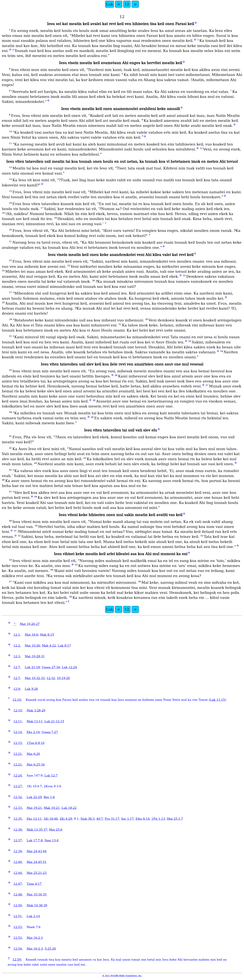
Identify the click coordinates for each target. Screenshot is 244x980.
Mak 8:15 (47, 635)
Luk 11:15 (217, 700)
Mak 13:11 (35, 721)
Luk (110, 4)
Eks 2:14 (33, 732)
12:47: (18, 884)
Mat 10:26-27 (30, 624)
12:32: (18, 797)
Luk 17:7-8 (35, 840)
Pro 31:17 (112, 819)
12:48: (18, 895)
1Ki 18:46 (51, 819)
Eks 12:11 (34, 819)
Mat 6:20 (33, 754)
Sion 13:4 (52, 840)
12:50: (18, 905)
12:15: (18, 743)
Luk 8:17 (64, 646)
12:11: (18, 721)
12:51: (18, 916)
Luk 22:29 (34, 797)
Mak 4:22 (49, 646)
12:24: (18, 775)
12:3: (17, 656)
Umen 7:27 (50, 732)
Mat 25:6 (56, 830)
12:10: (17, 700)
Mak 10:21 (52, 808)
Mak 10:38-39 (37, 905)
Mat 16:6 (31, 635)
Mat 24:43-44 (37, 851)
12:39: (18, 851)
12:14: (18, 732)
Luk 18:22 (69, 808)
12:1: (17, 635)
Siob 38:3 (87, 819)
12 (127, 4)
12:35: (18, 819)
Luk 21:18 (32, 667)
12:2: (17, 646)
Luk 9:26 (31, 689)
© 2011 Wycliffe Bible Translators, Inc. (122, 976)
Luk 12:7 (51, 775)
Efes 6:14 (143, 819)
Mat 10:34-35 (37, 895)
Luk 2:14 (33, 916)
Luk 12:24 (69, 667)
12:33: (18, 808)
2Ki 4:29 (66, 819)
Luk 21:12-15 (54, 721)
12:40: (18, 862)
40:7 (100, 819)
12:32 (51, 678)
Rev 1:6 (49, 797)
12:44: (18, 873)
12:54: (18, 949)
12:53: (18, 927)
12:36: (18, 830)
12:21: (18, 754)
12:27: (18, 786)
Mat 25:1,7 (175, 819)
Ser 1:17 (127, 819)
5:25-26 (50, 949)
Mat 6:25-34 (36, 765)
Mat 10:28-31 (35, 656)
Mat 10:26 (32, 646)
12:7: (17, 667)
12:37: (18, 840)
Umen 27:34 (51, 667)
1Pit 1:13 (158, 819)
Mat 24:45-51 (37, 862)
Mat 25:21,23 (37, 873)
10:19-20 (63, 678)
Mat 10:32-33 (35, 678)
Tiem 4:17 (34, 884)
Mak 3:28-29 (36, 710)
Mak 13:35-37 (37, 830)
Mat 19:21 (34, 808)
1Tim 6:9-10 (36, 743)
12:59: (17, 960)
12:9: (17, 689)
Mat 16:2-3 (35, 938)
